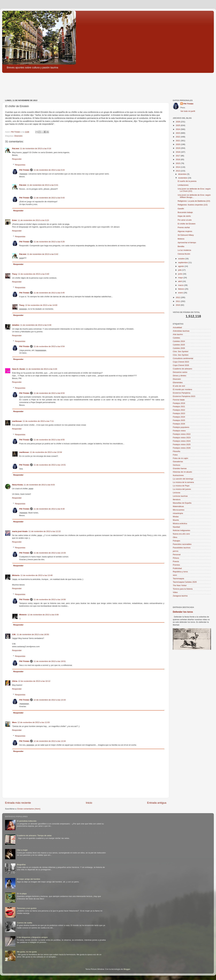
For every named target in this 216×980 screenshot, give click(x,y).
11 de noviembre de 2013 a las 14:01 (50, 465)
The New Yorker (180, 585)
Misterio (16, 575)
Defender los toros (183, 612)
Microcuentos (179, 510)
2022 (178, 137)
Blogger (127, 969)
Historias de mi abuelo (182, 472)
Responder (17, 159)
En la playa (22, 894)
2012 (178, 297)
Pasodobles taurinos (182, 548)
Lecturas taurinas (180, 496)
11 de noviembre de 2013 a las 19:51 (50, 661)
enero (181, 293)
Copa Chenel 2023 (181, 362)
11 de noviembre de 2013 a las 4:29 (41, 369)
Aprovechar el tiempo (187, 243)
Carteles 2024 (179, 341)
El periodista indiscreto (27, 821)
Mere (14, 722)
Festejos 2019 (179, 403)
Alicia (15, 681)
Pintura (176, 558)
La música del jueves (182, 489)
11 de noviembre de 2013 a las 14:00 (50, 600)
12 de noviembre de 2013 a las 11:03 (34, 722)
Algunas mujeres (185, 231)
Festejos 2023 (179, 413)
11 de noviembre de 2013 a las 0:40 (33, 274)
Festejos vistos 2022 (182, 434)
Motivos (181, 239)
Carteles (176, 338)
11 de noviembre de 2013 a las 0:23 (49, 170)
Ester (15, 220)
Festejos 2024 (179, 417)
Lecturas (177, 493)
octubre (182, 259)
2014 (178, 167)
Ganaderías (178, 462)
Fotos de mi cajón (181, 458)
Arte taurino (178, 334)
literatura (177, 499)
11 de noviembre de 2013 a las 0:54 (49, 346)
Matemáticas (178, 506)
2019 (178, 148)
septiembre (183, 262)
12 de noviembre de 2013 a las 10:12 (34, 681)
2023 (178, 133)
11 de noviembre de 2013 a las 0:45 (49, 293)
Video (175, 592)
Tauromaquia (178, 579)
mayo (181, 278)
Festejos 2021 (179, 407)
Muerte (176, 520)
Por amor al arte (185, 220)
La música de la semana (183, 482)
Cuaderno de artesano (182, 369)
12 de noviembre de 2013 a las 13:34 (50, 741)
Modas (176, 517)
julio (180, 270)
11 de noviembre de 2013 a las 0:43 (49, 198)
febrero (182, 289)
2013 (178, 171)
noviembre (183, 178)
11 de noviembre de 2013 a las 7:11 (38, 421)
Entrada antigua (157, 803)
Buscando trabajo (185, 212)
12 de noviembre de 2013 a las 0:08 (43, 615)
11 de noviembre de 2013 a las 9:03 (39, 485)
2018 (178, 152)
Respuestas (20, 165)
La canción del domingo (183, 479)
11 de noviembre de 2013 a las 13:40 (37, 575)
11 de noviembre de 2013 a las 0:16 (35, 149)
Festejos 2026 (179, 424)
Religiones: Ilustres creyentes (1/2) (193, 205)
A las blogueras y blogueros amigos (32, 937)
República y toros (180, 572)
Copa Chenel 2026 (181, 365)
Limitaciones (183, 185)
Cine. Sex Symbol (181, 351)
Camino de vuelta (24, 923)
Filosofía (176, 451)
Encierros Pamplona (182, 393)
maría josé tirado (20, 531)
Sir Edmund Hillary (186, 235)
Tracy (15, 274)
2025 (178, 125)
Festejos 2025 (179, 420)
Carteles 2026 (179, 348)
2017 (178, 156)
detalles (16, 325)
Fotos (175, 455)
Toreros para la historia (183, 589)
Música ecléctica (180, 523)
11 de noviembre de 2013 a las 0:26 (49, 242)
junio (180, 274)
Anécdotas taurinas (181, 331)
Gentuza (176, 465)
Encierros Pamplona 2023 (184, 396)
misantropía (178, 513)
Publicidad (177, 568)
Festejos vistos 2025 (182, 444)
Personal (177, 555)
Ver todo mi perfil (188, 111)
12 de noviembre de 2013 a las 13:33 (50, 700)
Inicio (89, 803)
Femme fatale (179, 400)
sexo (175, 575)
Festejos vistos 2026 (182, 448)
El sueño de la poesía (187, 181)
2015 (178, 163)
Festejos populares (181, 427)
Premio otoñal (184, 227)
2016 (178, 159)
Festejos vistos (179, 431)
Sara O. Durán (19, 369)
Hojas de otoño (184, 216)
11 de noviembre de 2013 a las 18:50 (33, 634)
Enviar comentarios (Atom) (29, 809)
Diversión (18, 136)
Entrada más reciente (18, 803)
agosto (181, 266)
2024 (178, 129)
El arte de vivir (179, 386)
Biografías (21, 865)
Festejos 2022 (179, 410)
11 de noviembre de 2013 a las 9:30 (49, 509)
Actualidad (177, 327)
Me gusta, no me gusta (27, 952)
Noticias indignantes (182, 530)
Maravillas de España (182, 503)
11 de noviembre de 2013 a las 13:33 (50, 553)
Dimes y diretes (179, 376)
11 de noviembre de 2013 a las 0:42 (43, 254)
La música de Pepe (181, 486)
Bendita (181, 246)
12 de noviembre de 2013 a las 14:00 (41, 305)
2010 (178, 305)
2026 (178, 122)
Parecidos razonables (182, 544)
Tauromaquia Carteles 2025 (185, 582)
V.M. (14, 634)
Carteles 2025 (179, 345)
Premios (176, 565)
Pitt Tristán (24, 170)
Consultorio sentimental (183, 358)
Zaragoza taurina (180, 596)
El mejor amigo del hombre (28, 879)
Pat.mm (16, 149)
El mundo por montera (182, 389)
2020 (178, 144)
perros (176, 551)
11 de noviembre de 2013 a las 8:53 (49, 393)
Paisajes (176, 541)
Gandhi (181, 209)
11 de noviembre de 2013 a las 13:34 (46, 452)
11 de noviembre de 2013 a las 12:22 (45, 531)
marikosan (17, 421)
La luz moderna (184, 250)
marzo (181, 285)
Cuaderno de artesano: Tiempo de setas (34, 835)
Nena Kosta (17, 485)
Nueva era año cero (181, 534)
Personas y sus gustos (27, 908)
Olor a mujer (22, 850)
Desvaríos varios (180, 372)
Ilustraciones (178, 475)
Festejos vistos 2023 (182, 438)
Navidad (176, 527)
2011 (178, 301)
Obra (175, 537)
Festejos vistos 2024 (182, 441)
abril (180, 281)
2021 (178, 141)
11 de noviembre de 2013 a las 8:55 (49, 440)
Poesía (176, 561)
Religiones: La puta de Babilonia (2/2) (194, 201)
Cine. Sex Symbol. (181, 355)
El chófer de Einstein (187, 224)
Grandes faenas (180, 468)
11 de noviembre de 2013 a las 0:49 (36, 325)
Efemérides (178, 383)
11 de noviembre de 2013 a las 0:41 (43, 185)
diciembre (183, 174)
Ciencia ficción (184, 254)
